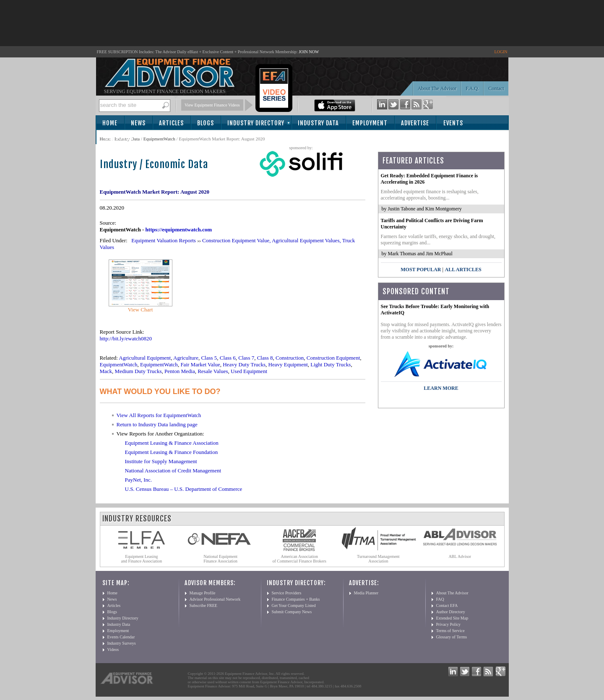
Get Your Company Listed (294, 605)
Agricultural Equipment (145, 358)
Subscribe (119, 138)
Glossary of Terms (452, 637)
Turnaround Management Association (378, 559)
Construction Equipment (333, 358)
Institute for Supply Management (161, 461)
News (138, 123)
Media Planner (366, 593)
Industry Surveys (122, 643)
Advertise (415, 123)
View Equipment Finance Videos (212, 105)
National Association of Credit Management (173, 471)
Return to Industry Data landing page (157, 424)
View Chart (141, 310)
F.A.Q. (472, 88)
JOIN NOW (309, 52)
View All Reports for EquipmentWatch (159, 415)
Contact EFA (447, 605)
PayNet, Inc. (139, 480)
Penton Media (180, 371)
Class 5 (209, 358)
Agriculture (186, 358)
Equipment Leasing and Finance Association (142, 559)
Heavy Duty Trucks (244, 364)
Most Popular (421, 270)
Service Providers (287, 593)
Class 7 (246, 358)
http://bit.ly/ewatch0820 (126, 338)
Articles (171, 123)
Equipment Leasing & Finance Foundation (172, 452)
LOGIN (501, 52)
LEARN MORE (441, 388)
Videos (113, 649)
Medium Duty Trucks (138, 371)
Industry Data (318, 123)
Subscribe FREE (203, 605)
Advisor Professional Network (215, 599)
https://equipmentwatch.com (179, 229)
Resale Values (213, 371)
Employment (370, 123)
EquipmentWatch (159, 139)
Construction (290, 358)
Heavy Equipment (288, 364)
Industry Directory (256, 123)
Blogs (206, 123)
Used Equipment (249, 371)
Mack (106, 371)
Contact (496, 88)
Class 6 (228, 358)
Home (110, 123)
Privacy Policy (449, 624)
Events (453, 123)
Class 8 (265, 358)
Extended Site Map (452, 618)
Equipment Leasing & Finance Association (172, 443)
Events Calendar (121, 637)
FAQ (440, 599)
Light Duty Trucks (331, 364)
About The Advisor (437, 88)
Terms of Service (450, 631)
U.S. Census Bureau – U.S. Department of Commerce (184, 489)
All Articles (463, 270)
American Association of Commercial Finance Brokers (299, 559)
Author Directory (451, 612)
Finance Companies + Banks (296, 599)
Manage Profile (203, 593)
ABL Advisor (460, 556)
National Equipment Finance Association (220, 559)
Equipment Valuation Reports (164, 240)
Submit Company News (292, 612)
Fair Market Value (200, 364)
